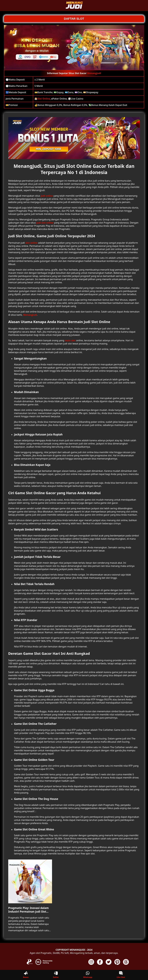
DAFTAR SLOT (74, 19)
